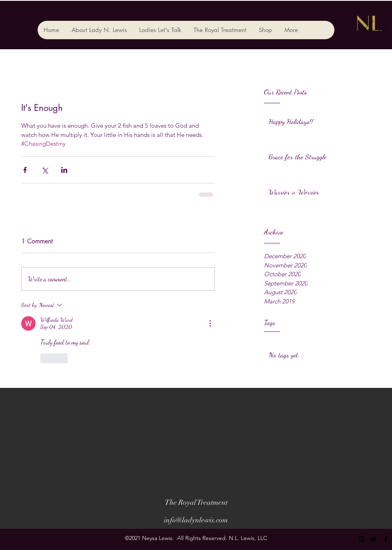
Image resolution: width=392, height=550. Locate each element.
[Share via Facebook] (25, 170)
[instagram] (362, 539)
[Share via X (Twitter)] (45, 170)
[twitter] (374, 539)
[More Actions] (210, 323)
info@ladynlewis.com (196, 520)
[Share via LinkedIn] (64, 170)
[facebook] (386, 539)
